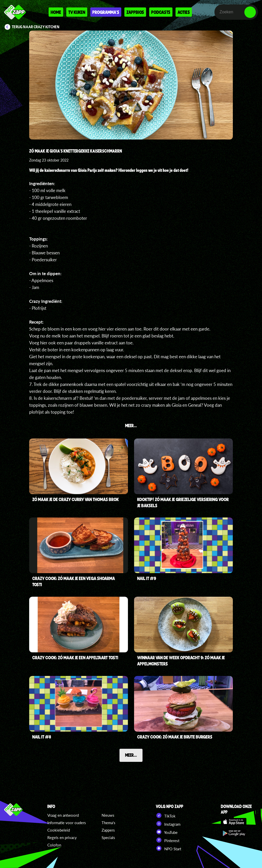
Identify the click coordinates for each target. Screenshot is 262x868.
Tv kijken (77, 12)
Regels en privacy (62, 837)
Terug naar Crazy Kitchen (36, 27)
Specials (108, 837)
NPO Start (168, 848)
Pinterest (168, 840)
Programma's (106, 12)
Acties (184, 12)
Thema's (108, 823)
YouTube (167, 832)
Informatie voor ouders (67, 823)
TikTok (166, 815)
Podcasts (161, 12)
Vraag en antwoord (63, 815)
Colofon (54, 845)
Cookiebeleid (59, 830)
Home (56, 12)
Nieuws (108, 815)
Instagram (168, 824)
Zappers (108, 830)
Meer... (131, 755)
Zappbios (135, 12)
